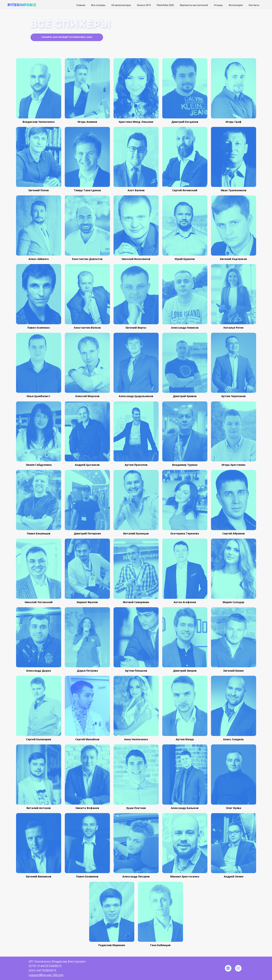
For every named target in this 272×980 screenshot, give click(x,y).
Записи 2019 (144, 5)
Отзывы (219, 5)
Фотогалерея (236, 5)
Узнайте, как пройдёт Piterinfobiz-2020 (67, 37)
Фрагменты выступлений (194, 5)
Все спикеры (99, 5)
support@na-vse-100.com (46, 975)
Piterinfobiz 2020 (166, 5)
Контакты (254, 5)
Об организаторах (121, 5)
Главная (81, 5)
